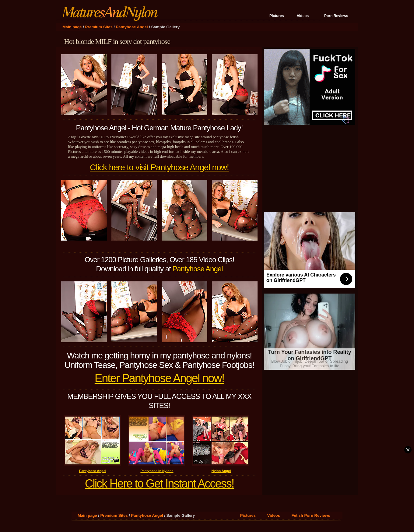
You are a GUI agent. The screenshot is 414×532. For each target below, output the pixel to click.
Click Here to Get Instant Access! (159, 484)
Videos (303, 16)
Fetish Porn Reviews (311, 515)
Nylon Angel (221, 471)
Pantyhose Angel (132, 27)
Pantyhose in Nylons (157, 471)
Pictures (277, 16)
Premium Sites (99, 27)
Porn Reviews (336, 16)
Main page (72, 27)
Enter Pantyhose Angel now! (159, 378)
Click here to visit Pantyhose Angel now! (159, 167)
